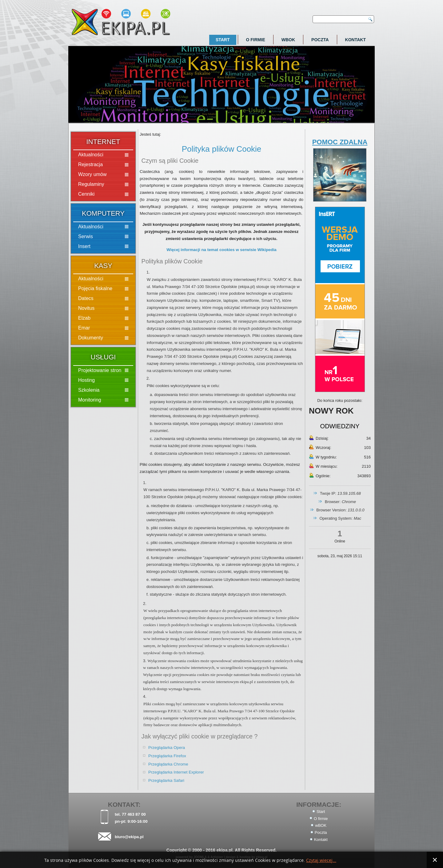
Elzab (84, 318)
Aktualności (91, 155)
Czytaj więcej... (321, 860)
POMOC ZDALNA (340, 142)
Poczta (320, 40)
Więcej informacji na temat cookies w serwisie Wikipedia (221, 250)
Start (223, 40)
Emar (84, 328)
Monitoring (90, 400)
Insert (84, 246)
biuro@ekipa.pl (129, 837)
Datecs (86, 298)
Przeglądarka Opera (167, 748)
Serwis (86, 236)
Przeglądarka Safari (166, 780)
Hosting (86, 380)
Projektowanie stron (100, 370)
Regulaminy (91, 184)
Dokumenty (91, 338)
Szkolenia (89, 390)
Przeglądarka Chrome (168, 764)
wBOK (288, 40)
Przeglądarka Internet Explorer (176, 772)
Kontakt (355, 40)
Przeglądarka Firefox (167, 756)
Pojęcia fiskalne (95, 288)
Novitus (86, 308)
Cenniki (86, 194)
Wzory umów (92, 174)
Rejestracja (90, 164)
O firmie (256, 40)
